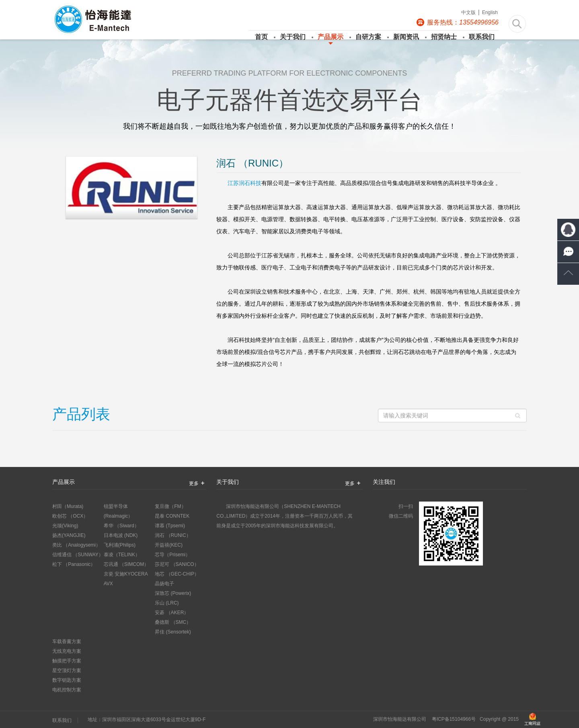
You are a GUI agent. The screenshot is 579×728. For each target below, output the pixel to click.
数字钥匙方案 (67, 680)
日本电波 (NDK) (121, 535)
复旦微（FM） (170, 506)
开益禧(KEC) (169, 545)
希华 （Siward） (121, 526)
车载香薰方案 (67, 642)
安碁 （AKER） (172, 613)
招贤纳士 (442, 37)
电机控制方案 (67, 690)
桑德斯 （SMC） (173, 622)
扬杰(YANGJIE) (69, 535)
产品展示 (329, 37)
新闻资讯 (404, 37)
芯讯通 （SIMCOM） (126, 564)
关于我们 (291, 37)
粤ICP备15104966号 (454, 719)
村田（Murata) (68, 506)
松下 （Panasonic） (74, 564)
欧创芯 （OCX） (70, 516)
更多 (198, 483)
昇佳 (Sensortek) (173, 632)
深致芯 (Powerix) (173, 593)
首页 (261, 37)
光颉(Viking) (65, 526)
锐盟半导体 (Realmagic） (118, 511)
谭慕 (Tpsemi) (170, 526)
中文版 (468, 12)
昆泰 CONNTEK (172, 516)
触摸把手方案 (67, 661)
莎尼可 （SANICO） (177, 564)
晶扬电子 (164, 584)
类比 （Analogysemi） (76, 545)
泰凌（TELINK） (122, 555)
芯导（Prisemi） (172, 555)
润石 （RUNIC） (173, 535)
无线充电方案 (67, 651)
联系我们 (480, 37)
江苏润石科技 (244, 183)
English (490, 12)
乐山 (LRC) (167, 603)
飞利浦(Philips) (120, 545)
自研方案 (366, 37)
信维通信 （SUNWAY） (78, 555)
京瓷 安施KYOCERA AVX (126, 579)
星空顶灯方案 (67, 670)
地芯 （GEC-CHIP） (177, 574)
